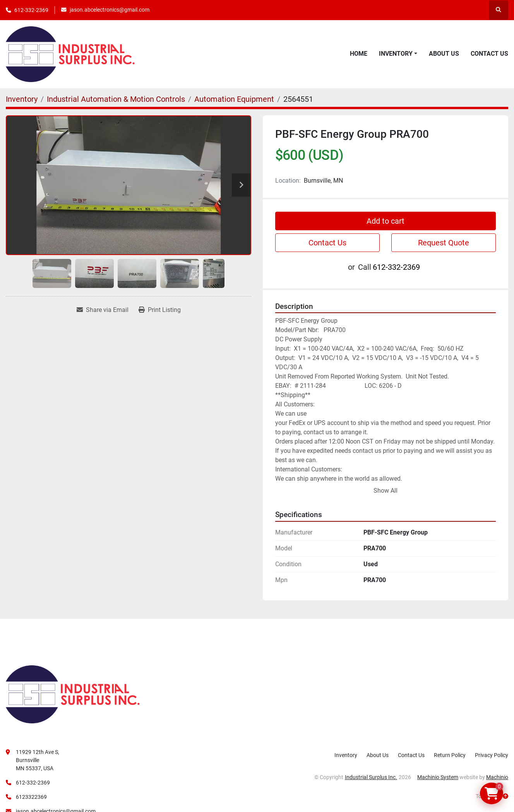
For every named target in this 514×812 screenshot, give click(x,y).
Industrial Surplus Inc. (371, 777)
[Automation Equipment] (234, 99)
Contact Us (489, 54)
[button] (398, 54)
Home (359, 54)
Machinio (497, 777)
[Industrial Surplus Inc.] (73, 694)
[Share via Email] (103, 310)
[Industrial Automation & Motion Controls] (116, 99)
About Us (444, 54)
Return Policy (450, 755)
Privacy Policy (492, 755)
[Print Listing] (160, 310)
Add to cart (385, 221)
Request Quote (444, 243)
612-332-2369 (31, 10)
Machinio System (438, 777)
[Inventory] (22, 99)
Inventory (396, 54)
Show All (385, 491)
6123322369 (31, 797)
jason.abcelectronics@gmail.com (110, 10)
